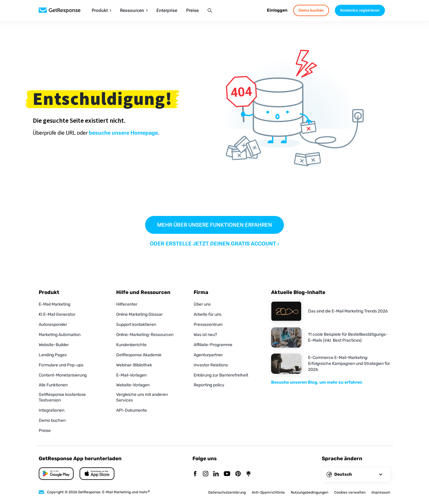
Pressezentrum (208, 325)
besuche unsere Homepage (123, 133)
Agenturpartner (208, 355)
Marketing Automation (60, 335)
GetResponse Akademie (139, 355)
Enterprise (167, 11)
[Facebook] (195, 474)
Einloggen (277, 10)
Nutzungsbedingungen (310, 492)
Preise (192, 11)
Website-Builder (54, 345)
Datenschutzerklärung (227, 492)
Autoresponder (53, 325)
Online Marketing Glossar (139, 314)
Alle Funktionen (53, 385)
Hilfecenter (127, 304)
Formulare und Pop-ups (61, 365)
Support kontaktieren (136, 325)
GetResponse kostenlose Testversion (62, 397)
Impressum (381, 492)
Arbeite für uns (207, 314)
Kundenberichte (131, 345)
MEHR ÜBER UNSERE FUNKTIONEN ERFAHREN (214, 225)
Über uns (202, 304)
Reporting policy (209, 385)
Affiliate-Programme (213, 345)
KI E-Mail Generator (57, 314)
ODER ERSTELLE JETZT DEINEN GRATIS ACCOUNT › (214, 244)
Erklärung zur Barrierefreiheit (221, 375)
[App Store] (56, 474)
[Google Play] (97, 474)
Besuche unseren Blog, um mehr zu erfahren (317, 382)
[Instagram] (206, 474)
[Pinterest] (238, 474)
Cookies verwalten (350, 492)
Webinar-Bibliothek (134, 365)
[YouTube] (227, 474)
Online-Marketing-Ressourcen (145, 335)
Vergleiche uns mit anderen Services (142, 397)
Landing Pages (53, 355)
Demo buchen (52, 420)
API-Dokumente (132, 410)
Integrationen (52, 410)
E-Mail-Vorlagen (131, 375)
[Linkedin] (216, 474)
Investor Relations (211, 365)
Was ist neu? (205, 335)
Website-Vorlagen (133, 385)
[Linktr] (248, 474)
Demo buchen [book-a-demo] (311, 10)
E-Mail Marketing (55, 304)
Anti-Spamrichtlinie (268, 492)
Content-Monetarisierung (63, 375)
